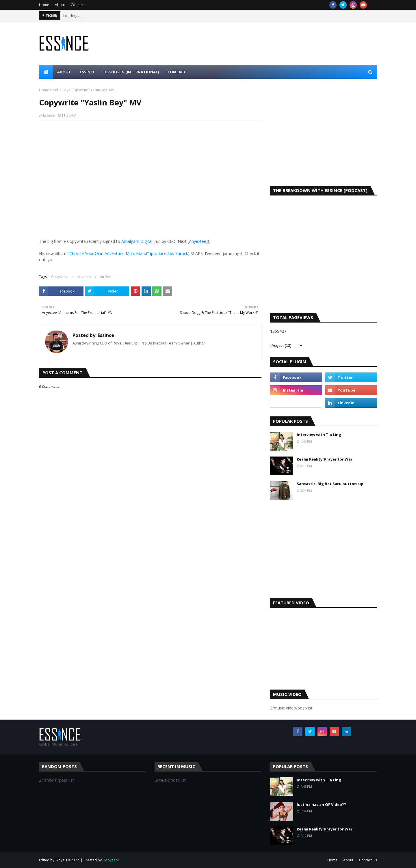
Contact (77, 5)
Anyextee (198, 241)
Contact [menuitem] (177, 72)
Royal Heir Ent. (68, 860)
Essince (49, 115)
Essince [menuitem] (87, 72)
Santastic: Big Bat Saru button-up (330, 484)
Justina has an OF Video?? (321, 804)
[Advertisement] (324, 137)
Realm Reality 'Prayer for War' (325, 459)
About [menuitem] (64, 72)
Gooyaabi (111, 860)
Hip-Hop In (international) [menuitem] (131, 72)
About (60, 5)
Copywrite (60, 277)
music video (81, 277)
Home (44, 5)
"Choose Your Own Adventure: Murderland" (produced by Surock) (129, 253)
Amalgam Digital (137, 241)
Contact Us (368, 860)
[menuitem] (46, 72)
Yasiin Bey (60, 90)
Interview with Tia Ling (319, 435)
